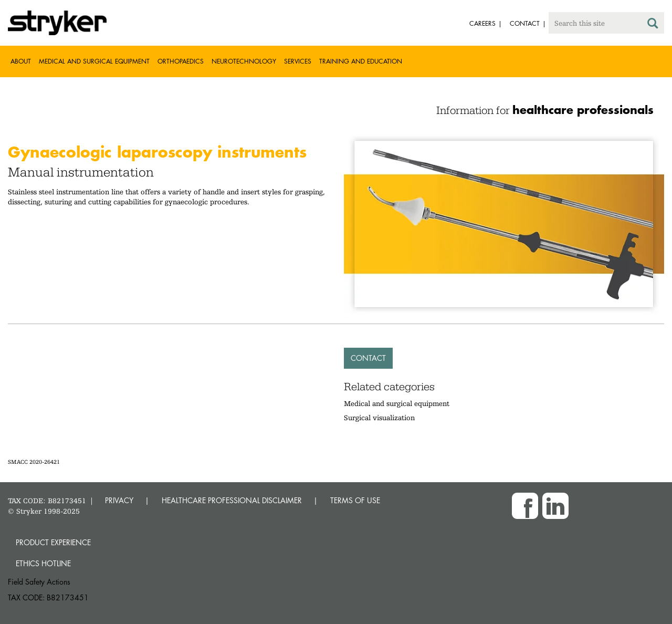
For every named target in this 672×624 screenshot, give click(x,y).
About (21, 61)
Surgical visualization (379, 418)
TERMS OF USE (355, 500)
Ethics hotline (43, 563)
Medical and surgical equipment (397, 403)
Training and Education (361, 61)
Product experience (53, 542)
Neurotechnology (244, 61)
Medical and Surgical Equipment (94, 61)
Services (298, 61)
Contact (368, 358)
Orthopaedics (181, 61)
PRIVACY (119, 500)
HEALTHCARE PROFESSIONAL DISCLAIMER (232, 500)
